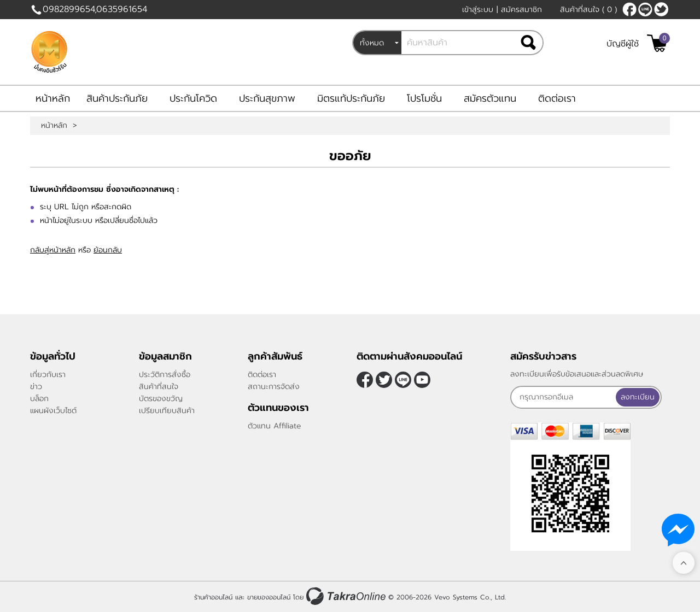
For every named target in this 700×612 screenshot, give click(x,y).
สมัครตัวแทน (490, 98)
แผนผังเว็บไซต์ (53, 411)
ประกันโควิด (193, 98)
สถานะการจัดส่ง (274, 387)
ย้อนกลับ (108, 250)
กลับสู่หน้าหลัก (53, 250)
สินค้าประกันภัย (117, 98)
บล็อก (39, 399)
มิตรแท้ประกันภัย (351, 98)
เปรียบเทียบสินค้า (167, 411)
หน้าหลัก (53, 98)
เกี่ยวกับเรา (48, 375)
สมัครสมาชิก (521, 10)
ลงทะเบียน (638, 397)
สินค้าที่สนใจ (588, 10)
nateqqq (645, 9)
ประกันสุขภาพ (267, 98)
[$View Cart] (657, 43)
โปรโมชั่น (424, 98)
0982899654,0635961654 (95, 9)
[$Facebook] (629, 9)
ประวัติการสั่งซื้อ (165, 375)
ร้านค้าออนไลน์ (213, 597)
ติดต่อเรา (557, 98)
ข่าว (36, 387)
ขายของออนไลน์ (269, 597)
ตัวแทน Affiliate (275, 426)
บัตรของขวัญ (161, 399)
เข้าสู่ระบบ (478, 10)
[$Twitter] (661, 9)
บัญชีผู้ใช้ (623, 44)
